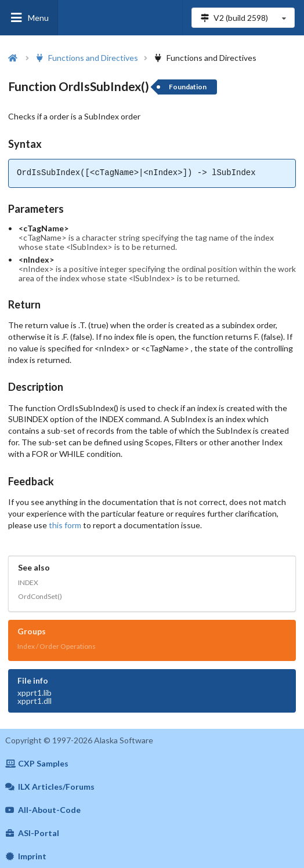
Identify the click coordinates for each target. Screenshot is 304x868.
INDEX (28, 582)
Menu (29, 18)
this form (65, 525)
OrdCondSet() (40, 596)
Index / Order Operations (57, 646)
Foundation (188, 87)
